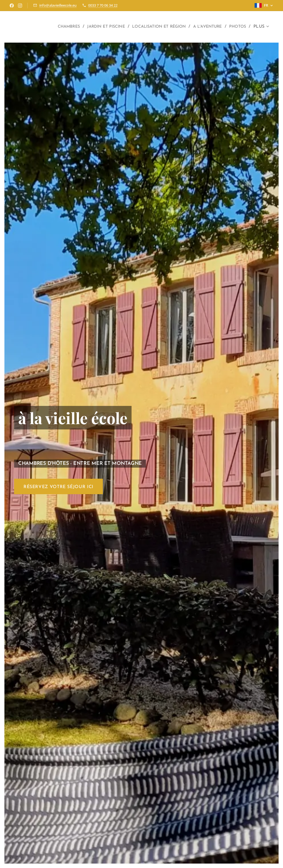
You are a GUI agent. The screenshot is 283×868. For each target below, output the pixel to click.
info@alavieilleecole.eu (58, 5)
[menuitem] (48, 27)
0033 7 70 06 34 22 (103, 5)
